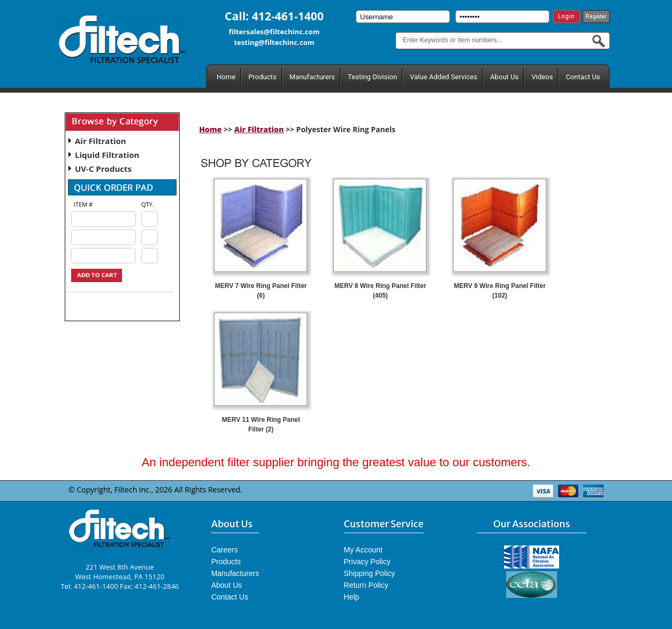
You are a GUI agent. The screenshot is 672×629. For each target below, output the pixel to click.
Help (352, 597)
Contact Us (583, 77)
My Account (363, 550)
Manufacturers (312, 77)
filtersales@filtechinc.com (274, 32)
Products (262, 77)
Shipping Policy (370, 573)
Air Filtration (101, 141)
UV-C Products (103, 169)
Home (226, 77)
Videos (542, 77)
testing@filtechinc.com (274, 42)
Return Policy (366, 585)
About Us (504, 77)
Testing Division (372, 77)
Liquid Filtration (107, 155)
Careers (225, 550)
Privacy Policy (367, 562)
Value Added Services (444, 77)
